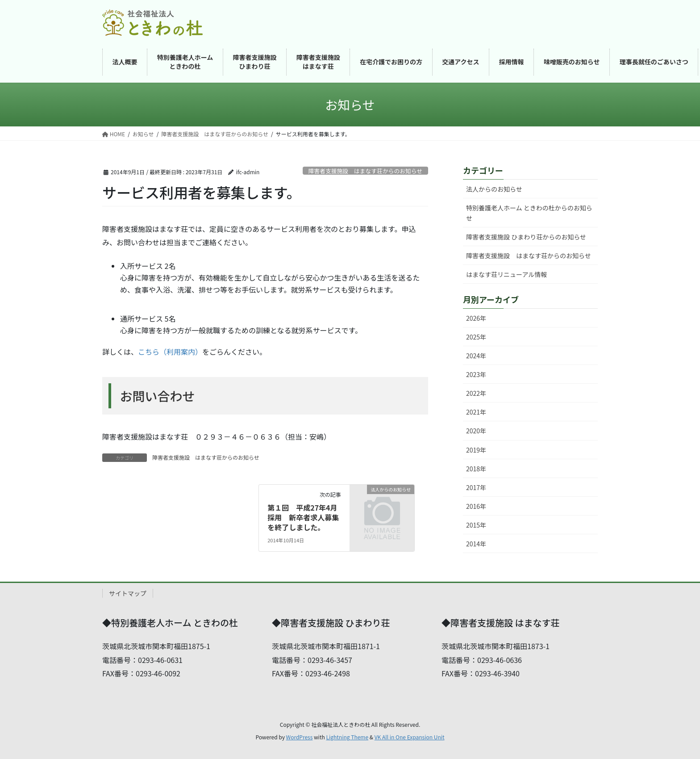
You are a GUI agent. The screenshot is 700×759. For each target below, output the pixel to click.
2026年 (476, 318)
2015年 (476, 525)
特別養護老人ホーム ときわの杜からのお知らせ (529, 213)
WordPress (300, 737)
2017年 (476, 487)
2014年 (476, 544)
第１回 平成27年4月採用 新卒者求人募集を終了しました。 (303, 518)
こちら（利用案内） (170, 352)
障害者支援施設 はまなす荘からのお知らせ (366, 171)
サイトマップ (128, 593)
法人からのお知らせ (494, 189)
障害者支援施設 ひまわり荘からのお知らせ (526, 237)
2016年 (476, 506)
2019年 (476, 450)
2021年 (476, 412)
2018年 (476, 469)
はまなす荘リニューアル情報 (506, 274)
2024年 (476, 356)
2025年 (476, 337)
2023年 (476, 374)
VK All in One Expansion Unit (410, 737)
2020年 (476, 431)
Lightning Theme (347, 737)
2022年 (476, 393)
